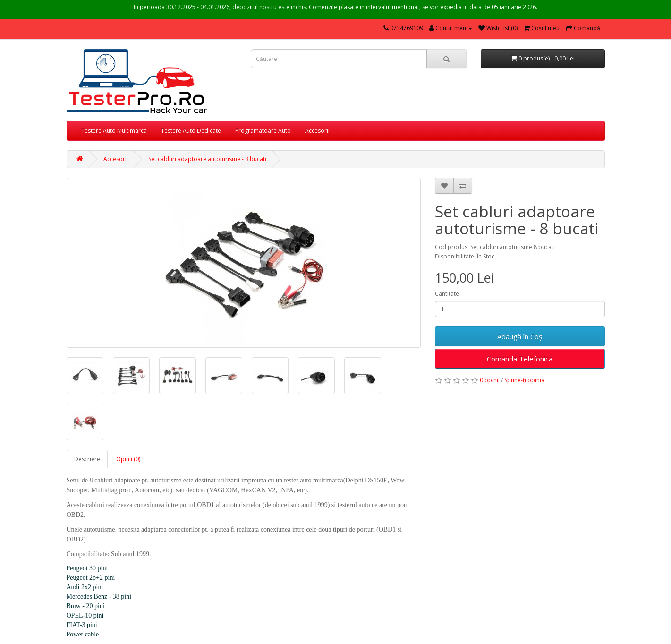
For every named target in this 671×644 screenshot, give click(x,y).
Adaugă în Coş (520, 336)
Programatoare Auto (263, 131)
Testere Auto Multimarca (114, 131)
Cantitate (447, 294)
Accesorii (317, 131)
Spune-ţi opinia (524, 380)
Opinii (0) (128, 459)
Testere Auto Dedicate (191, 131)
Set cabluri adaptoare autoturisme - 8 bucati (207, 159)
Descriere (87, 459)
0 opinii (490, 380)
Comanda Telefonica (520, 359)
